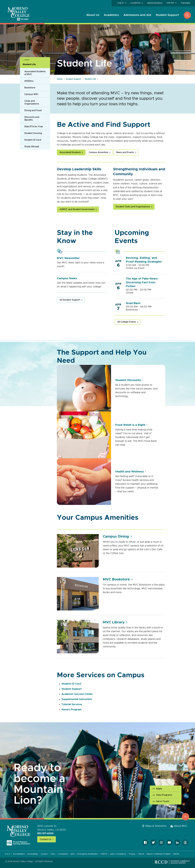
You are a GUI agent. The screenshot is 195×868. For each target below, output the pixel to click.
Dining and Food (33, 110)
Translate (185, 3)
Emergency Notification (88, 854)
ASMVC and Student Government (77, 209)
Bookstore (30, 88)
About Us (93, 15)
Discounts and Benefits (32, 119)
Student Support (167, 15)
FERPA (104, 854)
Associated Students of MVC (35, 73)
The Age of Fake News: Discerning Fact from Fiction (142, 282)
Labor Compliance (118, 854)
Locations (136, 3)
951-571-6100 (45, 834)
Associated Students (70, 152)
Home (27, 60)
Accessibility (33, 854)
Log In (121, 3)
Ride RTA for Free (34, 127)
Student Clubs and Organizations (133, 207)
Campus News (67, 278)
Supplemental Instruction (77, 699)
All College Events (127, 322)
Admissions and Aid (137, 15)
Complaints (63, 854)
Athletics (29, 81)
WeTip (176, 854)
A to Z (7, 854)
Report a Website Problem (159, 854)
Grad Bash (133, 303)
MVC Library (114, 622)
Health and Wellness (130, 472)
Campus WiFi (31, 94)
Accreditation (19, 854)
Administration (155, 3)
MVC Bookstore (116, 579)
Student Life (29, 64)
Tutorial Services (72, 704)
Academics (111, 15)
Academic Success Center (77, 694)
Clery (53, 854)
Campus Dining (116, 537)
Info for (170, 3)
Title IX (141, 854)
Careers (44, 854)
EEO (73, 854)
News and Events (125, 152)
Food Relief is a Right (130, 425)
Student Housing (33, 133)
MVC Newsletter (68, 258)
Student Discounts (128, 380)
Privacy (132, 854)
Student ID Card (33, 140)
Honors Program (71, 710)
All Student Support (70, 300)
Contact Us (45, 839)
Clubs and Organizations (32, 102)
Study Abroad (32, 147)
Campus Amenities (98, 152)
